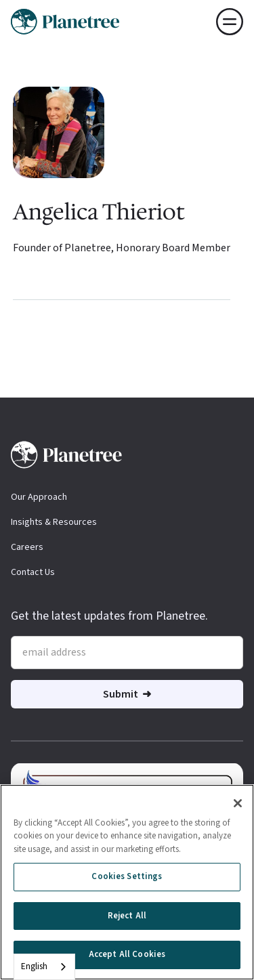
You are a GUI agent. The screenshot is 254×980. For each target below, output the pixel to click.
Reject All (127, 918)
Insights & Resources (54, 522)
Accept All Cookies (127, 957)
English (34, 966)
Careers (27, 547)
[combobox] (44, 967)
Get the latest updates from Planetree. (109, 616)
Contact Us (33, 572)
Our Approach (39, 497)
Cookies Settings (127, 879)
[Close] (238, 805)
